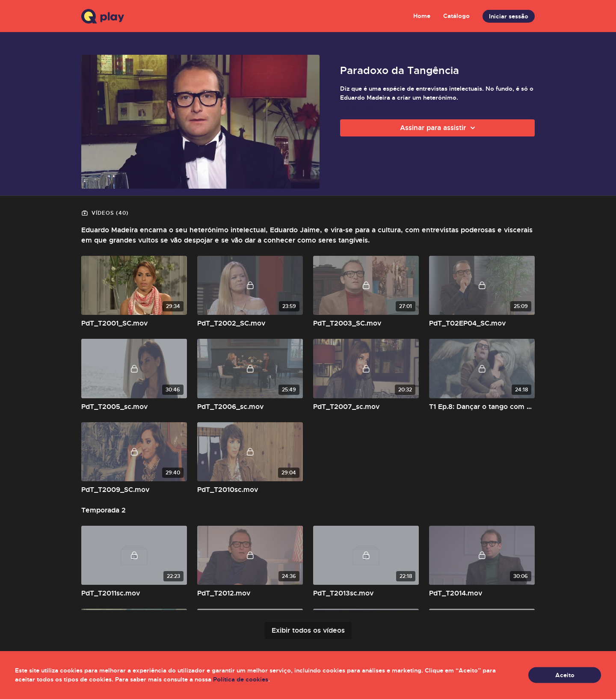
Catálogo (456, 16)
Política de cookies (241, 679)
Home (422, 16)
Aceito (565, 675)
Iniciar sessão (509, 16)
